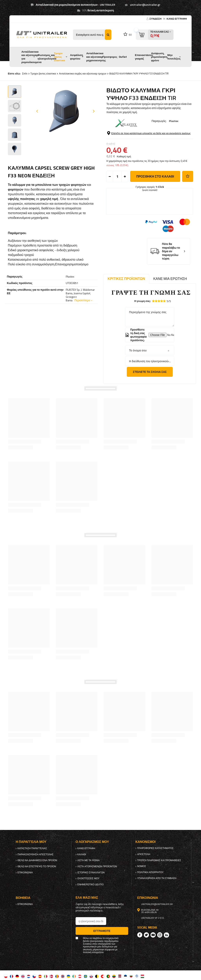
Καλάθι (82, 854)
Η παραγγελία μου (31, 842)
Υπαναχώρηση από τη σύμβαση (157, 878)
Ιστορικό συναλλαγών (91, 873)
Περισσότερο (82, 300)
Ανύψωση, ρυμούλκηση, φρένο (160, 57)
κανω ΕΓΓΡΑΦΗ (177, 19)
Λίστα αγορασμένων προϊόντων (97, 866)
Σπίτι (25, 73)
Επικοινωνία (25, 873)
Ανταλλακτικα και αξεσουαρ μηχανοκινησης (96, 57)
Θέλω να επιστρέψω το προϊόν (37, 866)
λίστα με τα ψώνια (89, 860)
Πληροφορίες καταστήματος (155, 848)
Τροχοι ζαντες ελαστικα (59, 57)
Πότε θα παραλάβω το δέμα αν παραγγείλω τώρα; (171, 251)
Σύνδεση (156, 19)
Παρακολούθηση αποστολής (35, 854)
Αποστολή (144, 854)
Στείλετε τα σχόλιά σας (150, 372)
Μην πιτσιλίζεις (174, 57)
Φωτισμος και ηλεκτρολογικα (47, 57)
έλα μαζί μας (87, 898)
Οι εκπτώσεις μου (88, 878)
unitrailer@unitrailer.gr (145, 5)
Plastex (174, 121)
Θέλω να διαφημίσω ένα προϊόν (37, 860)
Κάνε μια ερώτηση (170, 279)
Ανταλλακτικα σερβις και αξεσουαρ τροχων (83, 73)
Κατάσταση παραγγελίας (32, 848)
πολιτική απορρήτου (150, 872)
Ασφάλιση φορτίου (77, 57)
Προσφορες (110, 57)
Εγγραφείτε (102, 931)
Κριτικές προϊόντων (126, 279)
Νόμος (142, 866)
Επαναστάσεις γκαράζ (144, 57)
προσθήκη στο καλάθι (155, 176)
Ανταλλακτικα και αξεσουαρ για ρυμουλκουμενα (31, 57)
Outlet (123, 57)
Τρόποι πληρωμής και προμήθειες (159, 860)
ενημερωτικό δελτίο (90, 885)
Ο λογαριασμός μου (92, 842)
